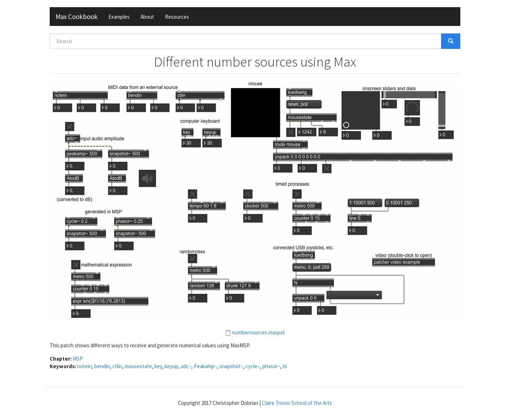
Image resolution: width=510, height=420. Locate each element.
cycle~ (253, 366)
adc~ (186, 366)
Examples (119, 17)
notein (84, 366)
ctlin (117, 366)
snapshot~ (231, 366)
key (158, 366)
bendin (102, 366)
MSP (78, 359)
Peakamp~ (205, 366)
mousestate (138, 366)
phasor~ (271, 366)
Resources (177, 17)
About (147, 17)
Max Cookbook (77, 17)
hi (285, 366)
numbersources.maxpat (258, 332)
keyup (171, 366)
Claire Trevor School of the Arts (297, 403)
